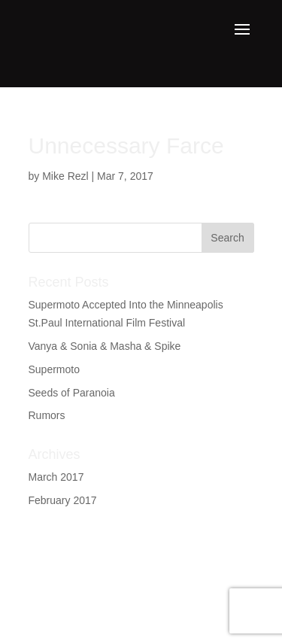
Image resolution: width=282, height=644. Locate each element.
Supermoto (54, 369)
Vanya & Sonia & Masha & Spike (105, 346)
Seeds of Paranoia (72, 393)
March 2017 (56, 477)
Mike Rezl (65, 176)
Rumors (47, 415)
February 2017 (63, 500)
